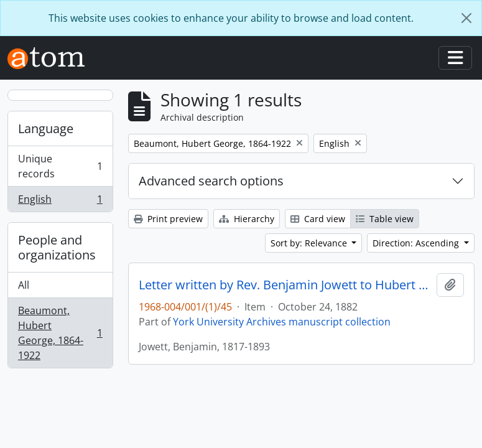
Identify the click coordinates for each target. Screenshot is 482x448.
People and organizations (57, 247)
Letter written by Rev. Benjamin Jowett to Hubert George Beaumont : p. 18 (285, 285)
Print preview (168, 219)
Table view (385, 219)
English (60, 202)
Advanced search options (211, 181)
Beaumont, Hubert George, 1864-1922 (60, 333)
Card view (318, 219)
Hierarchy (247, 219)
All (24, 285)
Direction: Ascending (417, 243)
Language (46, 128)
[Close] (466, 18)
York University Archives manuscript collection (282, 322)
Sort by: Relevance (310, 243)
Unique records (60, 166)
